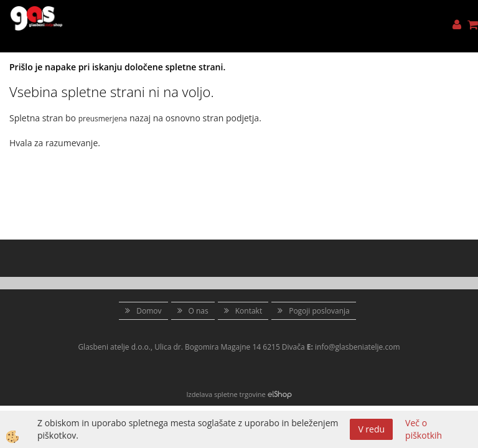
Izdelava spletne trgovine (226, 394)
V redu (371, 429)
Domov (149, 311)
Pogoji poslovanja (319, 311)
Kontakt (249, 311)
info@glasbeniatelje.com (358, 347)
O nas (199, 311)
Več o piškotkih (424, 429)
